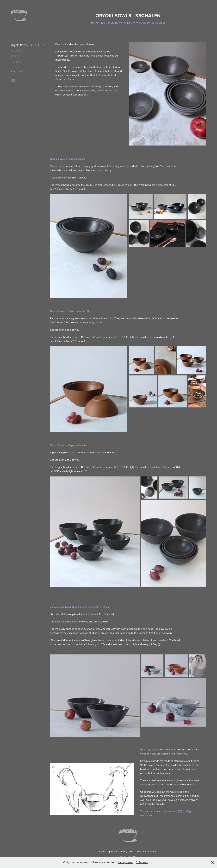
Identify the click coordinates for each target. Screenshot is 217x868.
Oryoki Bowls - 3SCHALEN (28, 45)
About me (17, 50)
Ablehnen (142, 862)
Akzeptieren (126, 862)
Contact (16, 61)
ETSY (180, 811)
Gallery (15, 56)
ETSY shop (17, 71)
